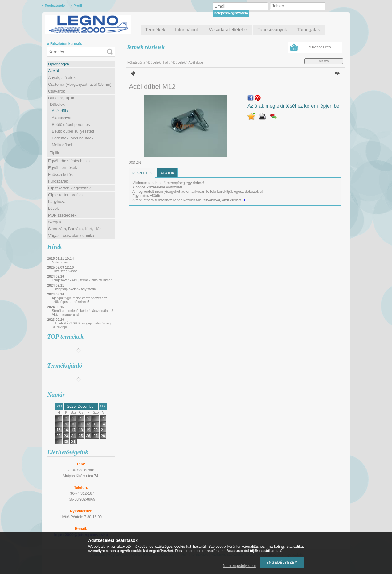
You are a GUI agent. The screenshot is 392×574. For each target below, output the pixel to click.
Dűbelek (57, 104)
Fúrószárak (58, 181)
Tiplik (55, 153)
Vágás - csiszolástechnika (71, 235)
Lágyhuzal (57, 202)
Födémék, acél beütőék (73, 138)
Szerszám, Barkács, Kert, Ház (75, 229)
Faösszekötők (60, 174)
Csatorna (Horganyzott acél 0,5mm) (80, 84)
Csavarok (57, 91)
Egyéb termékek (63, 168)
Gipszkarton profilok (66, 195)
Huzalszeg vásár (64, 271)
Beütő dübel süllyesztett (73, 131)
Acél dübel (61, 111)
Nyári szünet (61, 262)
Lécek (53, 208)
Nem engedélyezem (239, 566)
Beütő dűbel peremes (71, 124)
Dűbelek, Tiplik (61, 98)
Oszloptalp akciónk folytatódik (74, 289)
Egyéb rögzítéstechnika (69, 161)
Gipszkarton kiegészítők (69, 188)
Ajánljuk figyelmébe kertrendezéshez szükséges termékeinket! (79, 300)
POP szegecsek (62, 215)
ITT (245, 200)
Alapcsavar (62, 118)
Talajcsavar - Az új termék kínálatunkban (82, 280)
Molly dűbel (62, 145)
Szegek (55, 222)
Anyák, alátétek (62, 78)
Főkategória (136, 62)
